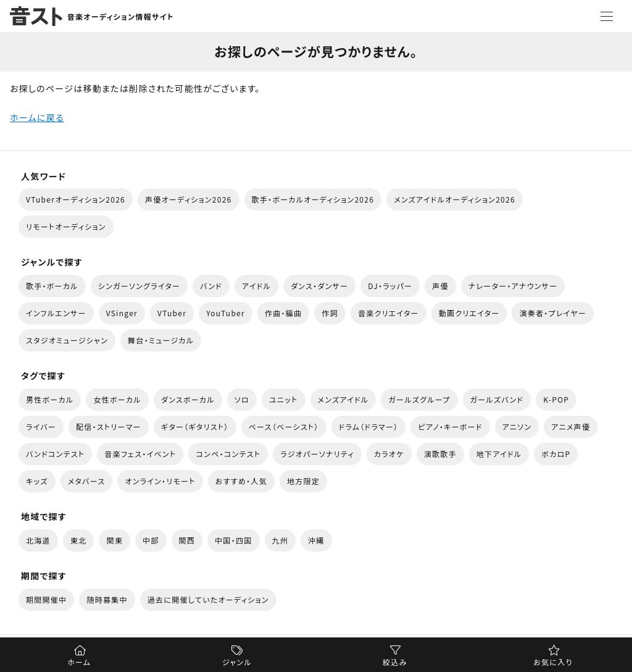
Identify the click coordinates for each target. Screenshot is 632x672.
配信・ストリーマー (109, 426)
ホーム (79, 662)
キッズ (37, 481)
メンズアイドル (343, 399)
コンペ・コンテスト (228, 454)
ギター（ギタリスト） (195, 426)
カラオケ (389, 454)
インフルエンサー (56, 313)
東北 (79, 540)
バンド (211, 286)
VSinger (122, 313)
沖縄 (316, 540)
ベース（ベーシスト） (284, 426)
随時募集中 (107, 599)
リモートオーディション (66, 226)
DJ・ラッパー (390, 286)
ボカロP (556, 454)
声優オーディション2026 (188, 199)
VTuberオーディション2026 (76, 199)
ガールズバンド (497, 399)
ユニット (284, 399)
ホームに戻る (37, 117)
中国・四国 (233, 540)
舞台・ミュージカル (161, 340)
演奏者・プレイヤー (552, 313)
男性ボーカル (50, 399)
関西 (187, 540)
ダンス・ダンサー (319, 286)
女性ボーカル (117, 399)
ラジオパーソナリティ (317, 454)
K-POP (556, 399)
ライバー (41, 426)
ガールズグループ (419, 399)
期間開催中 (46, 599)
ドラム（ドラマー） (369, 426)
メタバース (87, 481)
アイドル (256, 286)
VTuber (172, 313)
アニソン (517, 426)
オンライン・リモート (160, 481)
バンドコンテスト (55, 454)
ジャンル (237, 662)
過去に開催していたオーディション (208, 599)
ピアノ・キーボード (450, 426)
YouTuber (226, 313)
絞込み (395, 662)
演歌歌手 (440, 454)
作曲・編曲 (283, 313)
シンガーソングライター (139, 286)
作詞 (330, 313)
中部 (151, 540)
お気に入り (553, 662)
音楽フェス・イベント (140, 454)
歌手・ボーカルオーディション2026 (313, 199)
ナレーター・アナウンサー (513, 286)
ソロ (242, 399)
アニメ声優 (571, 426)
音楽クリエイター (389, 313)
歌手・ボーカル (52, 286)
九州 (281, 540)
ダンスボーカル (188, 399)
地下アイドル (499, 454)
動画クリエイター (469, 313)
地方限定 (303, 481)
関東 (114, 540)
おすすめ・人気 (241, 481)
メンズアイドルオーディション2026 (455, 199)
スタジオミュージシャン (67, 340)
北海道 (38, 540)
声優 (440, 286)
